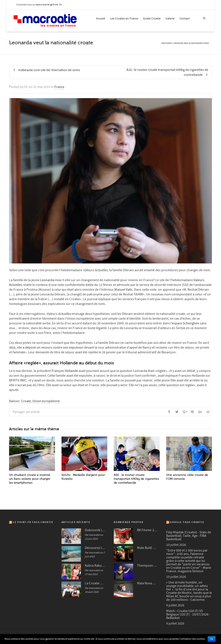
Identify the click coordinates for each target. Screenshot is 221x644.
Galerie (170, 19)
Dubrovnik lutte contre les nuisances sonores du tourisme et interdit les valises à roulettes (95, 530)
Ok (212, 639)
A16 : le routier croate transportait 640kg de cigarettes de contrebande (136, 479)
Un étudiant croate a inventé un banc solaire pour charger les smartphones (30, 479)
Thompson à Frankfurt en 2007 (147, 566)
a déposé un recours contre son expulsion (53, 348)
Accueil (101, 19)
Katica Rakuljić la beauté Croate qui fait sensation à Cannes (95, 566)
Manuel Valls (123, 290)
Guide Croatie (152, 19)
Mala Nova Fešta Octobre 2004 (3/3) (147, 583)
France (59, 87)
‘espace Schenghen (186, 323)
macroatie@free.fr (49, 5)
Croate (26, 401)
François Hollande (65, 371)
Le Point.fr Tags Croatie (33, 522)
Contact (185, 19)
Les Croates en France (124, 19)
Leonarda (47, 280)
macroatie (166, 43)
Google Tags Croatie (187, 522)
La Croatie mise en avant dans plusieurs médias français (95, 583)
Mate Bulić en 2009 (147, 548)
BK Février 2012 (147, 530)
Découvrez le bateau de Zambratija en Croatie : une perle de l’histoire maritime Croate (95, 548)
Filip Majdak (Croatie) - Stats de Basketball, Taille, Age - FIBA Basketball (189, 536)
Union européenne (46, 401)
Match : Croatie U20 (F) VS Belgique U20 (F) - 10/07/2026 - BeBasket (188, 614)
